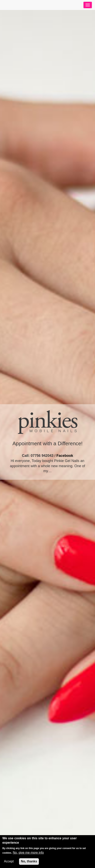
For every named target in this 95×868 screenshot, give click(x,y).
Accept (9, 861)
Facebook (65, 456)
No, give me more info (28, 853)
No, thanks (29, 861)
